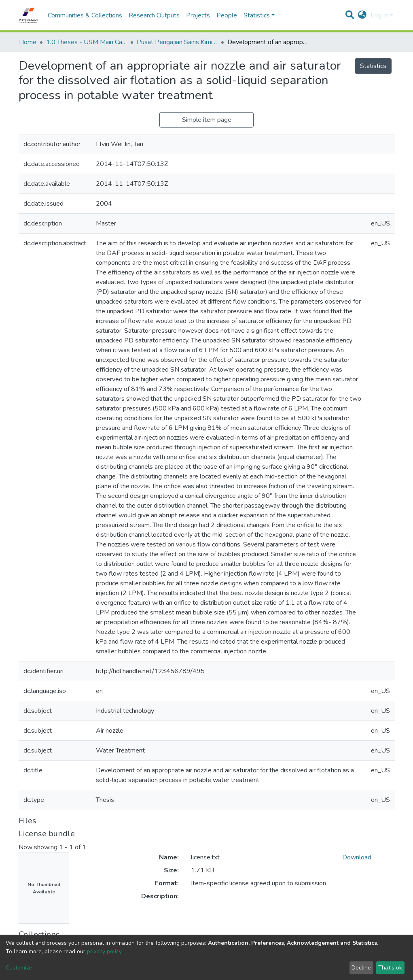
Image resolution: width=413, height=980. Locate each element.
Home (28, 42)
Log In (379, 15)
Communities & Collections (85, 15)
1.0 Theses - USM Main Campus (87, 42)
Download (357, 857)
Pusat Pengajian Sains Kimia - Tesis (177, 42)
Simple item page (207, 120)
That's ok (390, 968)
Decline (361, 968)
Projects (198, 15)
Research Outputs (154, 15)
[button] (362, 15)
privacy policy (104, 951)
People (227, 15)
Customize (19, 968)
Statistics (373, 66)
